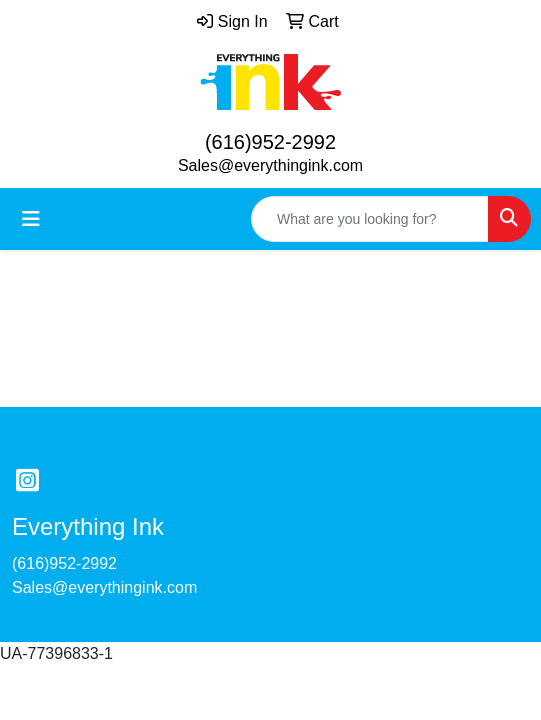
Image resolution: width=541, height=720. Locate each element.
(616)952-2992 (270, 142)
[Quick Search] (370, 219)
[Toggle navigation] (31, 219)
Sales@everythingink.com (270, 165)
